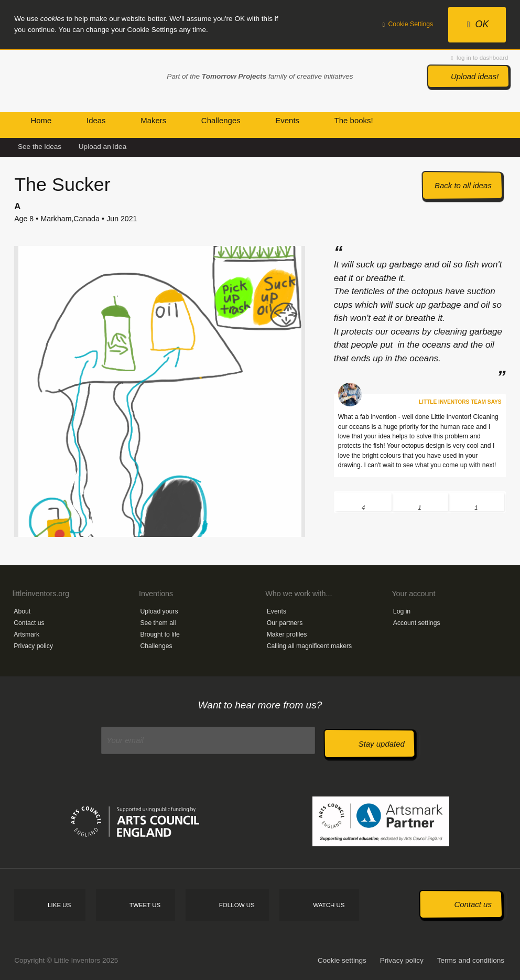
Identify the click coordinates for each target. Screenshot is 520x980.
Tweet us (145, 905)
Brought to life (160, 634)
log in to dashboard (480, 58)
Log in (402, 611)
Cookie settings (342, 960)
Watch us (329, 905)
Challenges (156, 646)
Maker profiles (287, 634)
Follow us (237, 905)
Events (277, 611)
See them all (158, 623)
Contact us (29, 623)
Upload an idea (102, 147)
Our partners (285, 623)
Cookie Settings (408, 24)
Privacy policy (33, 646)
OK (478, 24)
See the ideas (40, 147)
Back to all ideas (463, 185)
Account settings (417, 623)
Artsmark (26, 634)
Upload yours (159, 611)
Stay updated (382, 744)
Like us (59, 905)
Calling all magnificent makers (310, 646)
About (22, 611)
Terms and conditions (471, 960)
